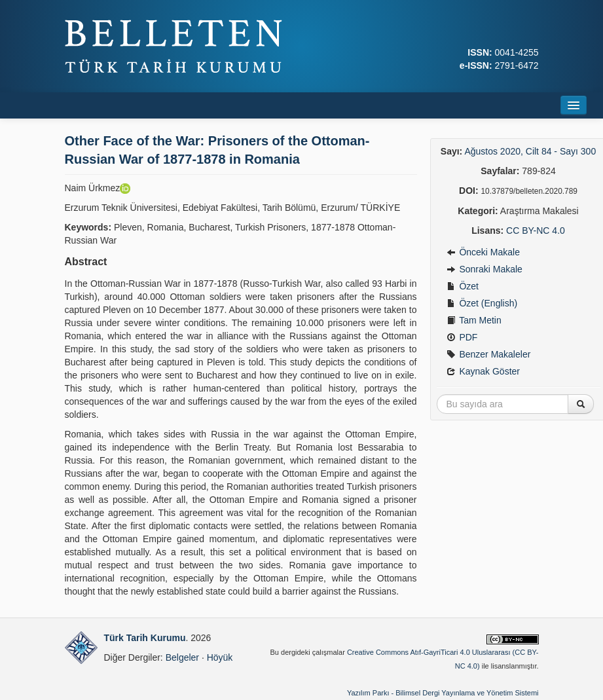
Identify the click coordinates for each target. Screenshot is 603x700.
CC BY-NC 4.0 (536, 230)
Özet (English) (482, 303)
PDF (462, 337)
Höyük (220, 657)
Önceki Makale (483, 252)
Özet (463, 286)
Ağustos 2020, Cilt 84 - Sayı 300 (530, 151)
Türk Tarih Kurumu (145, 638)
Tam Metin (474, 320)
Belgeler (182, 657)
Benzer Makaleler (489, 354)
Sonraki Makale (484, 269)
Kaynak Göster (484, 371)
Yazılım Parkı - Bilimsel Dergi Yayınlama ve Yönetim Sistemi (443, 693)
